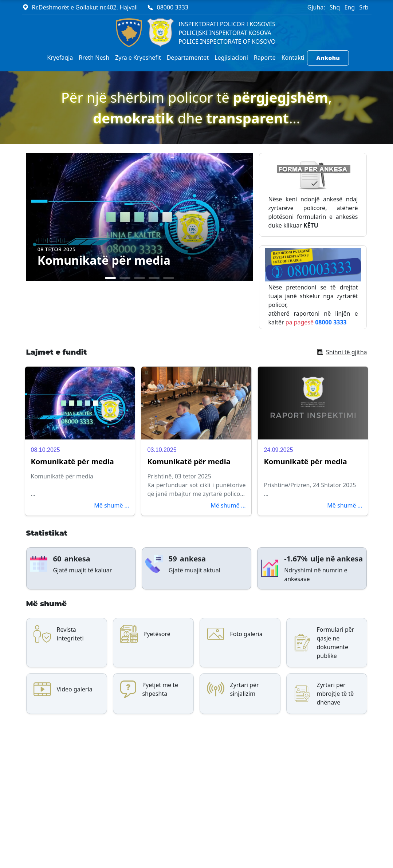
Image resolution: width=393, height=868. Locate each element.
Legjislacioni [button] (231, 58)
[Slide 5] (169, 278)
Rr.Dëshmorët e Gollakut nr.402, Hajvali (85, 7)
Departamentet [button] (188, 58)
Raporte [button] (265, 58)
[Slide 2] (125, 278)
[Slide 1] (110, 278)
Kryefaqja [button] (60, 58)
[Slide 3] (139, 278)
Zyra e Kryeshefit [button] (138, 58)
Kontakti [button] (293, 58)
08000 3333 (173, 7)
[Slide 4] (154, 278)
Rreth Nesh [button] (94, 58)
